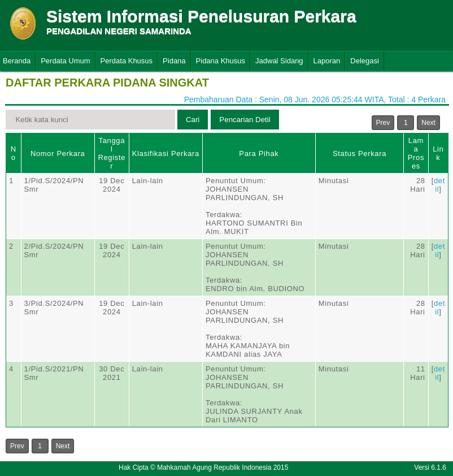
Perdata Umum (65, 61)
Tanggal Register (112, 153)
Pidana (174, 61)
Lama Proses (416, 153)
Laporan (327, 61)
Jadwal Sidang (279, 61)
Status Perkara (360, 153)
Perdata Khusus (127, 61)
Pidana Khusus (221, 61)
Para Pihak (259, 153)
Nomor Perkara (58, 153)
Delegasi (365, 61)
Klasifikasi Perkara (166, 153)
